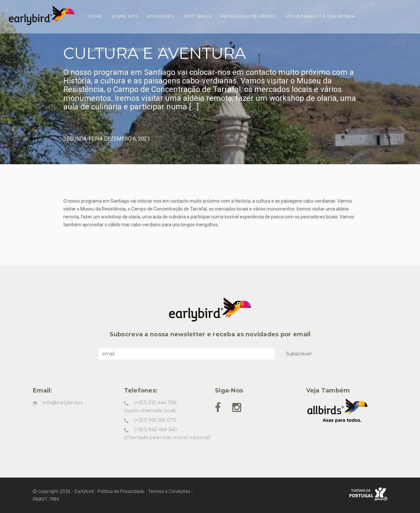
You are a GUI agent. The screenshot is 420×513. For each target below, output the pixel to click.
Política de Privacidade (121, 491)
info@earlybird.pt (63, 403)
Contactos (216, 50)
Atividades (160, 16)
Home (95, 16)
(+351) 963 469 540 (156, 430)
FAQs (187, 50)
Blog (164, 50)
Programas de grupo (248, 16)
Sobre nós (125, 16)
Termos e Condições (169, 491)
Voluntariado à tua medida (320, 16)
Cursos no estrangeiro (118, 50)
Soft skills (198, 16)
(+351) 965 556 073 (155, 420)
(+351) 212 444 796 (155, 403)
